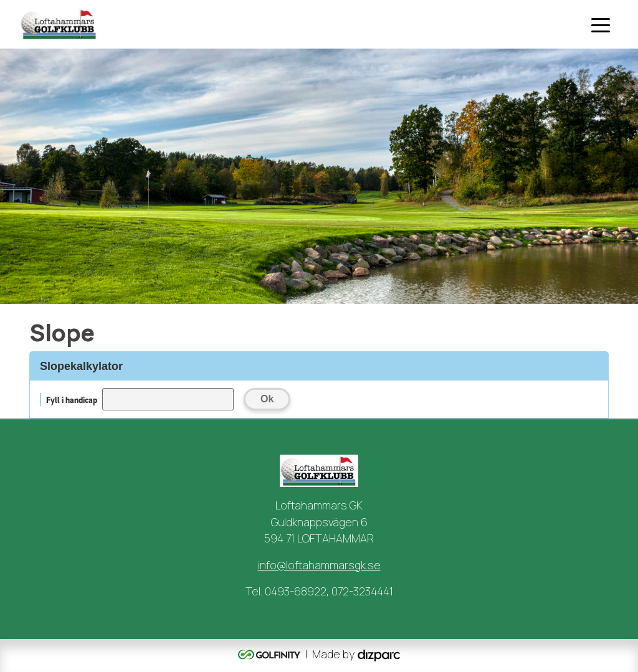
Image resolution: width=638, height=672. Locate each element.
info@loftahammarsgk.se (319, 565)
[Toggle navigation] (601, 24)
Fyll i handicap (72, 400)
